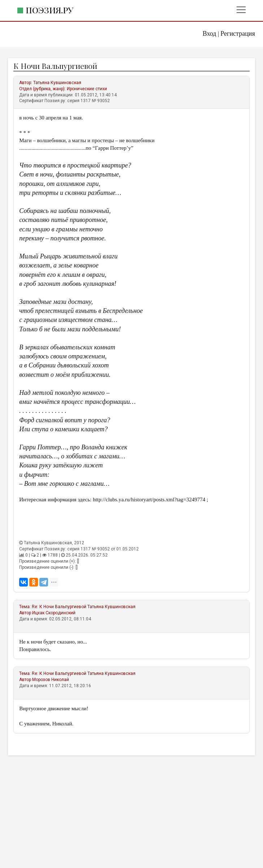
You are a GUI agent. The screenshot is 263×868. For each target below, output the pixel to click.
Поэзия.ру (49, 10)
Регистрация (238, 34)
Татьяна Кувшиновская (57, 83)
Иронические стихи (87, 89)
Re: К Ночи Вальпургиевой (60, 607)
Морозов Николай (51, 680)
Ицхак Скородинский (54, 613)
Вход (210, 34)
